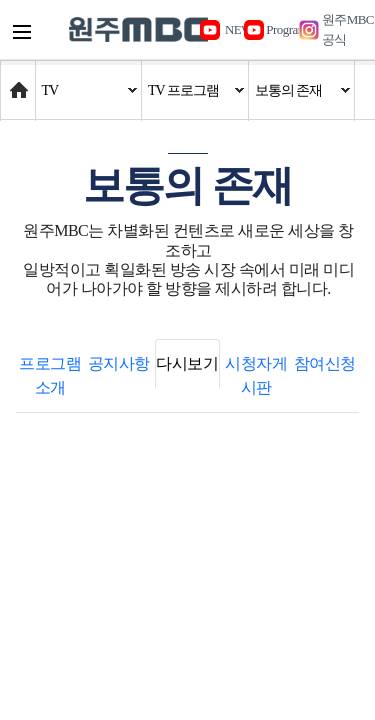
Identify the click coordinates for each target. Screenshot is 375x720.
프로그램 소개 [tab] (50, 375)
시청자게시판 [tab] (256, 375)
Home (19, 80)
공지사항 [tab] (119, 363)
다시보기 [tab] (187, 363)
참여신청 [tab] (325, 363)
